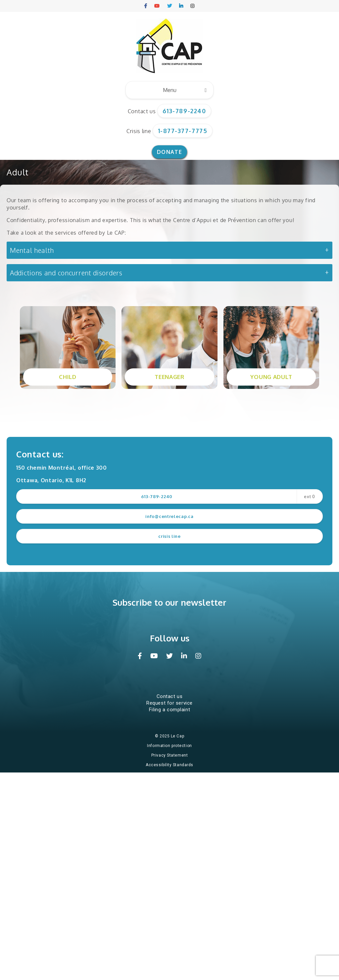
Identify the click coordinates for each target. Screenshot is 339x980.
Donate (169, 152)
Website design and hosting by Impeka (171, 774)
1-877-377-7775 (183, 131)
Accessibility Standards (169, 765)
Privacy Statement (170, 755)
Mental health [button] (32, 250)
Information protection (169, 746)
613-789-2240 (184, 111)
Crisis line (139, 131)
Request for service (169, 703)
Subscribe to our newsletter (169, 602)
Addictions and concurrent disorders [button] (66, 273)
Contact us (142, 111)
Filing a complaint (169, 710)
